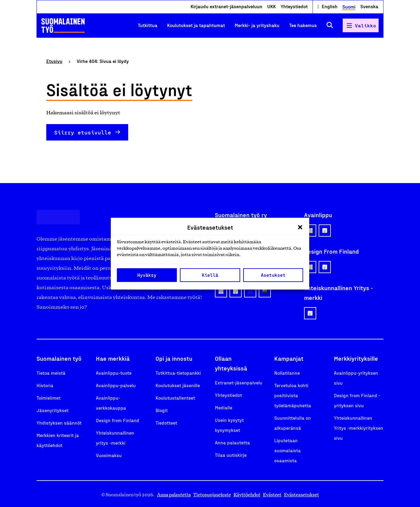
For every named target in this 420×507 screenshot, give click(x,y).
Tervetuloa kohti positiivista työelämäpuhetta (293, 395)
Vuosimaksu (109, 455)
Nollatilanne (287, 373)
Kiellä (210, 275)
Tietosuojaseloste (212, 495)
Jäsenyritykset (52, 410)
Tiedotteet (166, 423)
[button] (300, 227)
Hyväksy (147, 275)
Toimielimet (49, 398)
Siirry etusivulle (83, 132)
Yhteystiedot (294, 6)
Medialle (224, 407)
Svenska (369, 6)
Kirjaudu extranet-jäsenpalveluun (226, 6)
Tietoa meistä (51, 373)
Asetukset (273, 275)
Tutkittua (148, 25)
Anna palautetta (232, 442)
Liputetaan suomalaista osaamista (287, 450)
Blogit (162, 410)
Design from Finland (117, 420)
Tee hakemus (303, 25)
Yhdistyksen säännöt (59, 423)
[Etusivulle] (63, 26)
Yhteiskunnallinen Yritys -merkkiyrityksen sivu (359, 428)
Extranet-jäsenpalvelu (239, 382)
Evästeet (272, 495)
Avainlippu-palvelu (116, 385)
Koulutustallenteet (175, 398)
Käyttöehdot (247, 495)
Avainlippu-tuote (114, 373)
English (330, 6)
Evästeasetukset (301, 495)
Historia (45, 385)
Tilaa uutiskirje (231, 455)
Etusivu (54, 61)
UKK (271, 6)
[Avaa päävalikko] (361, 26)
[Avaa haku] (330, 25)
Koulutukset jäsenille (178, 385)
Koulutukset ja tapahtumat (196, 25)
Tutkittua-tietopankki (178, 373)
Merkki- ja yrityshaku (257, 25)
